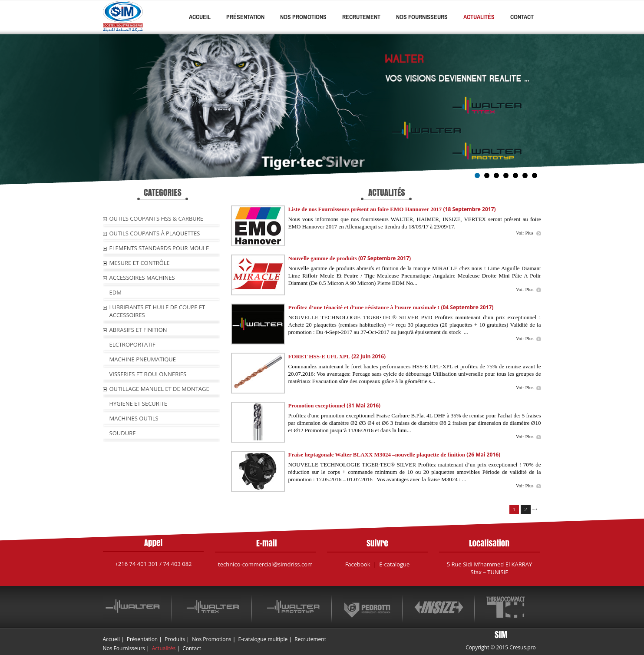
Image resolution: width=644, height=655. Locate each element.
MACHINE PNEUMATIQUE (143, 359)
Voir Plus (525, 233)
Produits (175, 639)
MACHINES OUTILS (134, 418)
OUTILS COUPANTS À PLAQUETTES (155, 233)
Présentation (245, 17)
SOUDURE (123, 433)
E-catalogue (394, 564)
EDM (116, 292)
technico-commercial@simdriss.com (265, 564)
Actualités (479, 17)
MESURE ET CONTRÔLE (140, 263)
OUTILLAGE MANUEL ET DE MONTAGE (159, 389)
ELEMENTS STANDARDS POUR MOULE (159, 248)
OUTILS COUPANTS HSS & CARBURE (157, 218)
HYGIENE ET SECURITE (138, 404)
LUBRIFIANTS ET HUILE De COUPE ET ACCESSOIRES (157, 311)
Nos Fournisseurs (422, 17)
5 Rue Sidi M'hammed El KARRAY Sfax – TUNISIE (490, 568)
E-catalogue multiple (263, 639)
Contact (522, 17)
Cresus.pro (523, 647)
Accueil (200, 17)
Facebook (358, 564)
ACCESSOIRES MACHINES (142, 278)
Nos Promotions (303, 17)
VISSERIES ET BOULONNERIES (148, 374)
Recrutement (361, 17)
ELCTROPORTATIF (132, 344)
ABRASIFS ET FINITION (138, 330)
